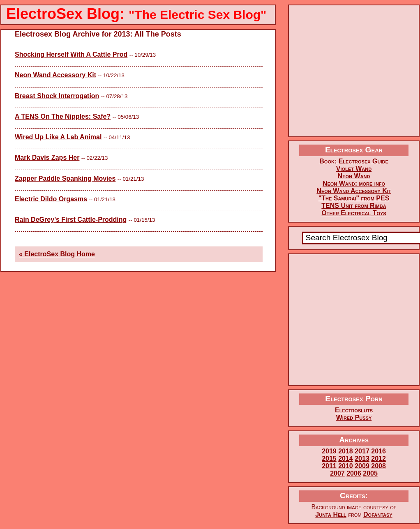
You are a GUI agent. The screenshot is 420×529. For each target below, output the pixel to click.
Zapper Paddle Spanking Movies (65, 178)
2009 (362, 466)
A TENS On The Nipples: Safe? (63, 116)
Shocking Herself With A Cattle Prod (71, 54)
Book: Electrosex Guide (354, 161)
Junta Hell (331, 514)
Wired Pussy (354, 417)
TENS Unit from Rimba (354, 206)
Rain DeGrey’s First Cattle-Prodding (71, 220)
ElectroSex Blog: (136, 14)
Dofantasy (378, 514)
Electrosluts (354, 410)
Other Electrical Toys (354, 213)
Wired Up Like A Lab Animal (58, 137)
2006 (354, 473)
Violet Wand (354, 169)
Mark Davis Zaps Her (47, 158)
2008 (378, 466)
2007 (337, 473)
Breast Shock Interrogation (57, 96)
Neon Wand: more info (354, 183)
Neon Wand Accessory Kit (55, 75)
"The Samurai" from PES (354, 198)
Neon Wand (354, 176)
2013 (362, 459)
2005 (370, 473)
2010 (346, 466)
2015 (329, 459)
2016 (378, 451)
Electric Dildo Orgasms (51, 199)
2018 (346, 451)
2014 (346, 459)
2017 (362, 451)
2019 (329, 451)
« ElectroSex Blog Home (57, 254)
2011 (329, 466)
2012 (378, 459)
